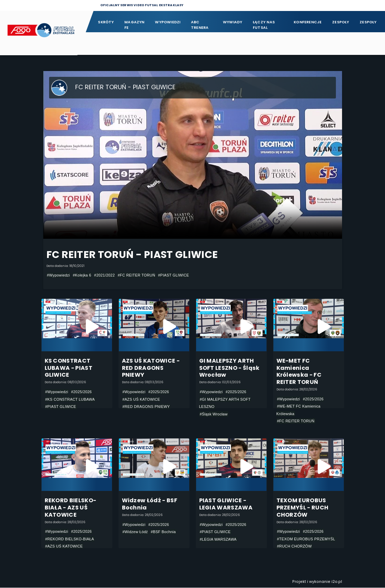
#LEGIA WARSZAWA (218, 540)
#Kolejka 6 (82, 275)
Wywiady (233, 22)
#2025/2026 (81, 392)
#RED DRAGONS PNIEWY (146, 407)
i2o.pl (337, 582)
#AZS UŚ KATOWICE (141, 399)
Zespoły (341, 22)
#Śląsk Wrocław (214, 414)
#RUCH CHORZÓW (295, 546)
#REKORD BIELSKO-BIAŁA (70, 539)
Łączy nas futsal (264, 25)
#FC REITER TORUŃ (137, 275)
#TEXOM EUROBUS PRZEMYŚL (306, 539)
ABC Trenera (200, 25)
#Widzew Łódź (135, 532)
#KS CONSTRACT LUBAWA (70, 399)
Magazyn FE (134, 25)
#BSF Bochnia (163, 532)
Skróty (106, 22)
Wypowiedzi (168, 22)
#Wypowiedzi (59, 275)
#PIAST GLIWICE (173, 275)
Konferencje (308, 22)
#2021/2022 (104, 275)
